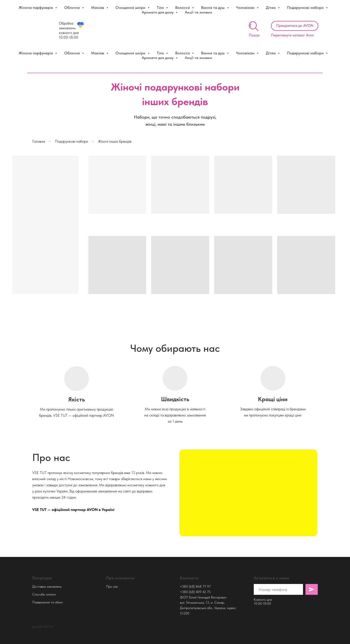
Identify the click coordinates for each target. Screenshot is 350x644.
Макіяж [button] (98, 53)
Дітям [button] (271, 53)
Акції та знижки (199, 58)
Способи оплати (44, 594)
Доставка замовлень (47, 586)
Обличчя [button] (72, 53)
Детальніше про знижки (244, 5)
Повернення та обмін (48, 602)
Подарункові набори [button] (306, 53)
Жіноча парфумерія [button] (36, 53)
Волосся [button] (183, 53)
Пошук (254, 35)
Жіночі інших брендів (115, 141)
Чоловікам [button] (246, 53)
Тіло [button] (161, 53)
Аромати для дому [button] (158, 58)
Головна (39, 141)
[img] (254, 26)
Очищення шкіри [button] (131, 53)
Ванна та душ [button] (213, 53)
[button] (295, 26)
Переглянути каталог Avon (292, 35)
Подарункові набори (72, 141)
